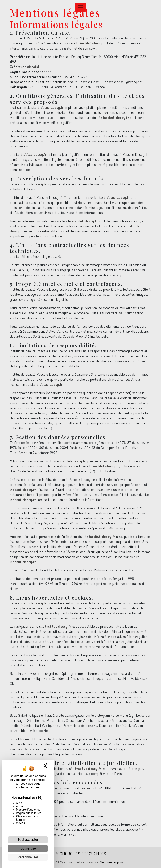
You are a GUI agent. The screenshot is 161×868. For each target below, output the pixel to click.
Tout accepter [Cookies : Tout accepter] (28, 840)
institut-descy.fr (93, 43)
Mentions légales (111, 862)
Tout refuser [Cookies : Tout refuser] (28, 848)
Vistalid (33, 67)
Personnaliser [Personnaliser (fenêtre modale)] (28, 857)
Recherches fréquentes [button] (80, 854)
